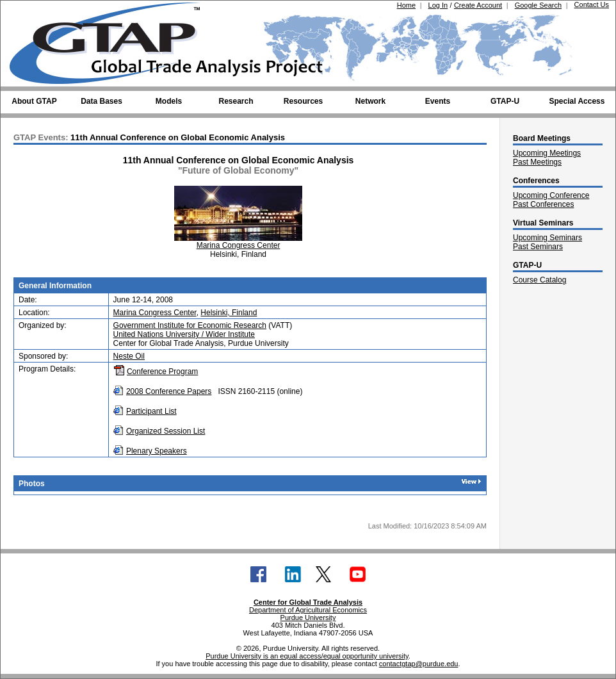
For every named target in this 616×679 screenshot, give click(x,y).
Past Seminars (538, 247)
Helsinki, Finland (229, 313)
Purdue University (308, 618)
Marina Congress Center (239, 245)
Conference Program (162, 372)
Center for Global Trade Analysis (308, 602)
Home (406, 5)
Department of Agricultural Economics (308, 610)
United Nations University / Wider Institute (184, 334)
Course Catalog (539, 280)
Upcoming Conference (551, 195)
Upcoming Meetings (547, 153)
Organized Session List (166, 431)
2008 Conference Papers (169, 391)
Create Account (478, 5)
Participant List (151, 411)
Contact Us (592, 4)
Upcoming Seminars (547, 238)
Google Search (538, 5)
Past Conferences (543, 204)
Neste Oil (129, 356)
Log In (438, 5)
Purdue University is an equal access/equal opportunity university (307, 656)
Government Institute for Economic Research (190, 325)
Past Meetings (537, 162)
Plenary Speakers (157, 451)
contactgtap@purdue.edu (419, 664)
